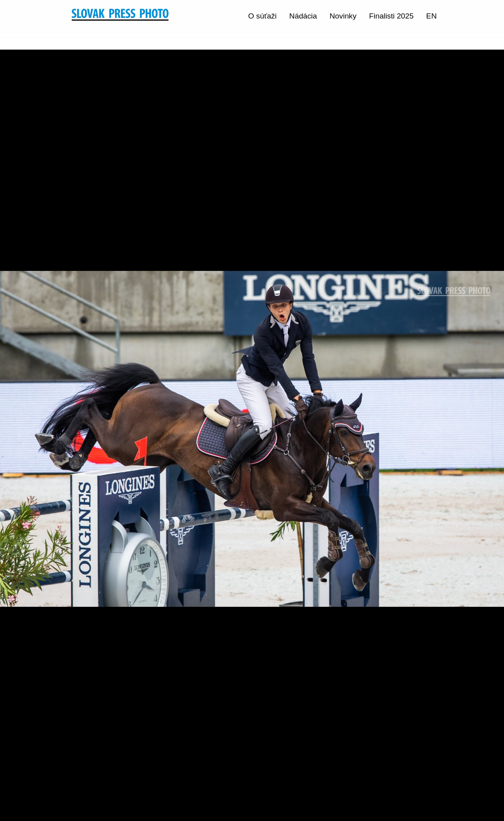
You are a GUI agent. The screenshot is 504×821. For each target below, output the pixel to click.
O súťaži (262, 16)
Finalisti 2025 (391, 16)
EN (431, 16)
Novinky (343, 16)
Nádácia (303, 16)
